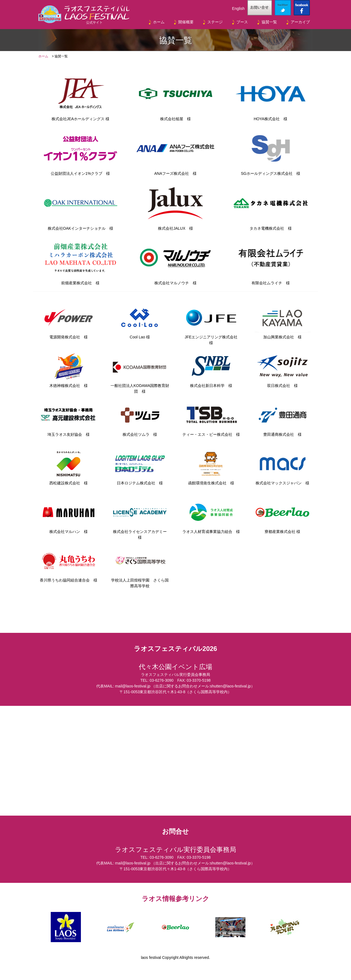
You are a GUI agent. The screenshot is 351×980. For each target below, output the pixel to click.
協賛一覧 (269, 22)
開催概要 (186, 22)
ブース (242, 22)
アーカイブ (300, 22)
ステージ (215, 22)
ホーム (159, 22)
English (238, 9)
